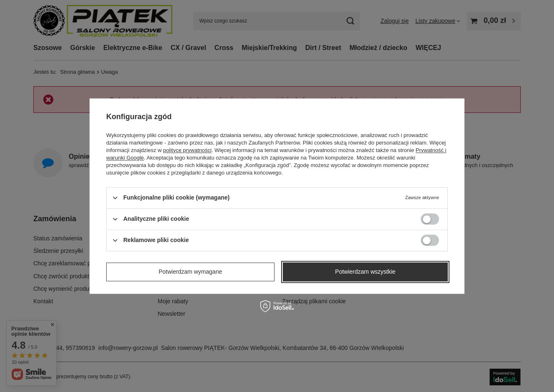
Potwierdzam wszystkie (366, 272)
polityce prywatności (187, 150)
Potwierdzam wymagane (191, 272)
